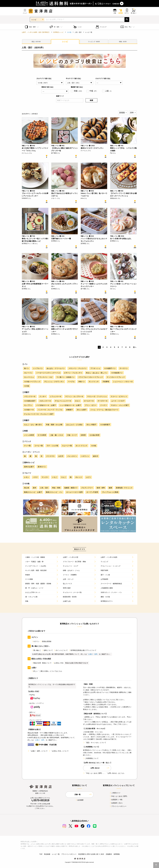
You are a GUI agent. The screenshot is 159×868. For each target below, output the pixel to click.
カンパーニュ (29, 377)
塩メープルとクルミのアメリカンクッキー (123, 330)
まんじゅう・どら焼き (74, 425)
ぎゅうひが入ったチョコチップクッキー (65, 285)
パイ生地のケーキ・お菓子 (46, 405)
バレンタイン (72, 456)
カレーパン (28, 373)
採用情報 (117, 854)
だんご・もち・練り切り (33, 425)
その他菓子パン (110, 368)
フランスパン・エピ (45, 377)
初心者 (27, 488)
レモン (27, 477)
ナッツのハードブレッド (116, 377)
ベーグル (71, 382)
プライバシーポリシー (118, 806)
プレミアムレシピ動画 (110, 492)
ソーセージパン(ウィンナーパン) (48, 373)
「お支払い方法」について (59, 751)
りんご (64, 477)
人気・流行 (44, 488)
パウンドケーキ (30, 396)
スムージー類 (67, 446)
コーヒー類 (39, 446)
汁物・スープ (72, 435)
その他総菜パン (117, 373)
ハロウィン (85, 456)
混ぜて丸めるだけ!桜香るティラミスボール (65, 195)
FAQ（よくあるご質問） (119, 796)
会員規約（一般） (116, 800)
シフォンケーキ (56, 396)
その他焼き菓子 (30, 401)
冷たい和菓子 (91, 425)
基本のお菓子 (29, 467)
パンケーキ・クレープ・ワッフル (50, 410)
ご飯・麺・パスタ (56, 435)
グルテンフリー (87, 488)
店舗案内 (109, 854)
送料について (47, 650)
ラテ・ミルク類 (52, 446)
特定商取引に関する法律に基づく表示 (91, 854)
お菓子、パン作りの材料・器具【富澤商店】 (36, 32)
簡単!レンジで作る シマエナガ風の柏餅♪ (123, 149)
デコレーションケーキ (63, 401)
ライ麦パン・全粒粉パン (65, 377)
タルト (77, 401)
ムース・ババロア (118, 401)
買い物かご (36, 650)
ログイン (36, 641)
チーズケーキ (103, 401)
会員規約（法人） (116, 803)
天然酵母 (106, 382)
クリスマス (50, 456)
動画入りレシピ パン (54, 492)
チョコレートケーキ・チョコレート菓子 (39, 414)
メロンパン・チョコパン (78, 368)
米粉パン (82, 382)
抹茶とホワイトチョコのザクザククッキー (65, 330)
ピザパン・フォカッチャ (73, 373)
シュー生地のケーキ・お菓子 (70, 405)
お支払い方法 (58, 663)
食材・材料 (101, 488)
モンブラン (28, 405)
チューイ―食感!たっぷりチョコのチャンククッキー (94, 285)
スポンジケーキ (45, 401)
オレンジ (79, 477)
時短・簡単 (56, 488)
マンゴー (45, 477)
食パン (27, 368)
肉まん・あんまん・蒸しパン (97, 373)
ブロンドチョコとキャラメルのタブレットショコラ (94, 330)
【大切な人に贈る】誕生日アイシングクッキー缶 (65, 149)
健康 (110, 488)
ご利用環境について (91, 758)
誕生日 (95, 456)
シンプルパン (38, 368)
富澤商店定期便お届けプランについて (83, 650)
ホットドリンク (81, 446)
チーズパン (124, 368)
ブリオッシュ (95, 368)
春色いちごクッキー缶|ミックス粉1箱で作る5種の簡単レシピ (35, 240)
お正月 (61, 456)
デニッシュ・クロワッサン (54, 382)
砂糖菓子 (70, 410)
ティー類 (27, 446)
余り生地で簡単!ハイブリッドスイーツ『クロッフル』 (35, 149)
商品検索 (47, 854)
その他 (69, 32)
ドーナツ (104, 405)
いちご (55, 477)
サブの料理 (42, 435)
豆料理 (83, 435)
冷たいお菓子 (82, 410)
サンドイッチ (94, 382)
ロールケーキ (89, 401)
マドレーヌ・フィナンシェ (97, 396)
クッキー (43, 396)
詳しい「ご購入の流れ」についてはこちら (47, 671)
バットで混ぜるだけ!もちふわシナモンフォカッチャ (94, 240)
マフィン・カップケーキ (74, 396)
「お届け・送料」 (93, 654)
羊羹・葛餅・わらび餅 (54, 425)
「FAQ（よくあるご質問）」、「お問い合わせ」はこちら (104, 773)
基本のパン (42, 467)
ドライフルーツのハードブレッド (91, 377)
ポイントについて (61, 650)
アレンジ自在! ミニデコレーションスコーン (123, 285)
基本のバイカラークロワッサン (92, 148)
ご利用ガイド (115, 793)
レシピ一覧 (56, 854)
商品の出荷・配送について (42, 663)
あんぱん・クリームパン (56, 368)
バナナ (35, 477)
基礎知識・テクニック (124, 488)
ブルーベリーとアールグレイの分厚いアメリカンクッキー (35, 195)
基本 (35, 488)
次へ (135, 347)
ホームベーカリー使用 (74, 492)
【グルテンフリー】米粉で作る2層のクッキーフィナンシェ (123, 195)
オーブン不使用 (92, 492)
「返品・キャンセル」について (95, 743)
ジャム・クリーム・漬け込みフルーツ (104, 410)
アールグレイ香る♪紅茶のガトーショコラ (35, 330)
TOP (41, 854)
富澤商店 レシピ (58, 32)
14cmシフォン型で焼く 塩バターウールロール (94, 195)
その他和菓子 (105, 425)
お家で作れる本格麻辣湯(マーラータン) (35, 285)
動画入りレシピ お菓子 (33, 492)
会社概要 (79, 800)
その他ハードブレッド (32, 382)
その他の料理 (94, 435)
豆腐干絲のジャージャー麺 (61, 239)
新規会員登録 (46, 641)
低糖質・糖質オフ (71, 488)
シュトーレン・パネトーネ (123, 382)
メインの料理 (29, 435)
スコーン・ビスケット (119, 396)
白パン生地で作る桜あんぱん (121, 239)
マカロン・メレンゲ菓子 (120, 405)
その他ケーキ (29, 410)
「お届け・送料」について (38, 751)
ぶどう (88, 477)
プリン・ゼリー (91, 405)
